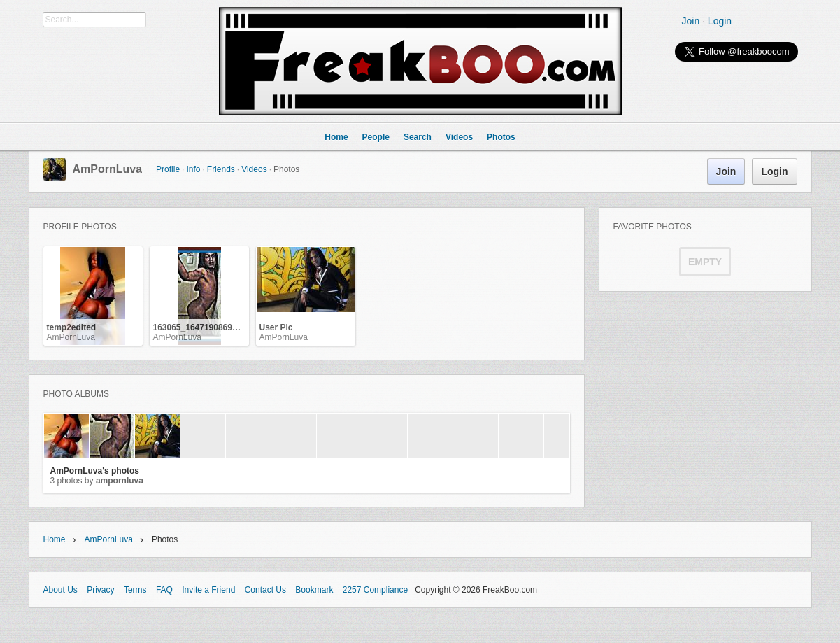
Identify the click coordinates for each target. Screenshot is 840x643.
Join (691, 21)
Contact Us (265, 590)
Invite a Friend (208, 590)
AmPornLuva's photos (95, 471)
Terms (135, 590)
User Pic (276, 327)
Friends (221, 169)
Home (55, 539)
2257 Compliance (375, 590)
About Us (60, 590)
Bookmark (314, 590)
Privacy (100, 590)
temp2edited (72, 327)
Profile (168, 169)
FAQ (164, 590)
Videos (254, 169)
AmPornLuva (108, 169)
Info (193, 169)
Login (720, 21)
